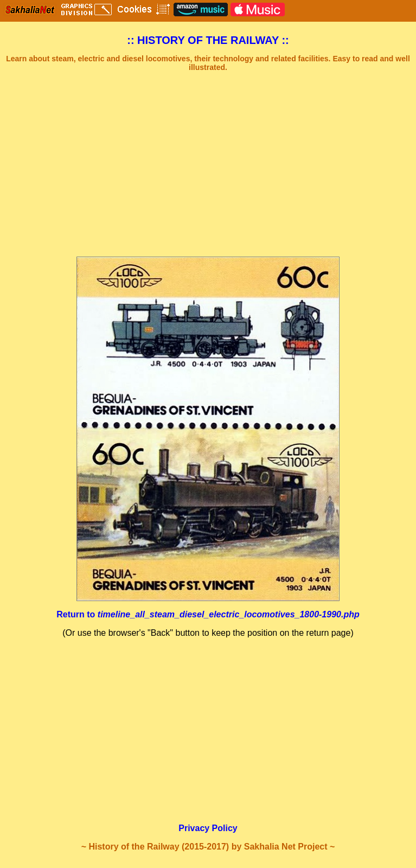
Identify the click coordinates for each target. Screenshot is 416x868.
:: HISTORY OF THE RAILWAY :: (208, 40)
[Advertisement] (208, 164)
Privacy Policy (208, 828)
